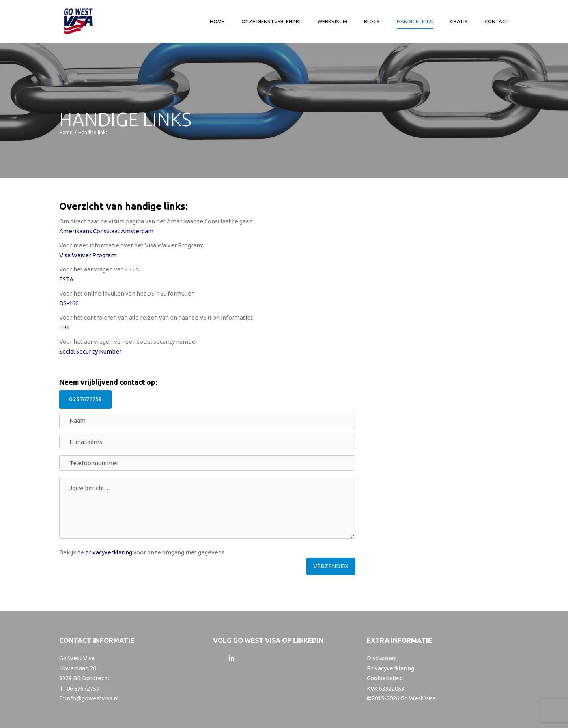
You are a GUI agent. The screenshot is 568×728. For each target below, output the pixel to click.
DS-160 (69, 303)
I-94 (64, 327)
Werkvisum (332, 22)
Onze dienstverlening (271, 22)
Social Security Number (90, 351)
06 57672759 (85, 399)
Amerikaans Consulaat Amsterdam (106, 231)
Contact (497, 22)
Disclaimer (381, 658)
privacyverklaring (109, 552)
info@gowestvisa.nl (92, 698)
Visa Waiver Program (88, 255)
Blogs (372, 22)
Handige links (415, 22)
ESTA (66, 279)
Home (217, 22)
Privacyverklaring (390, 668)
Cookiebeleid (385, 678)
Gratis (459, 22)
